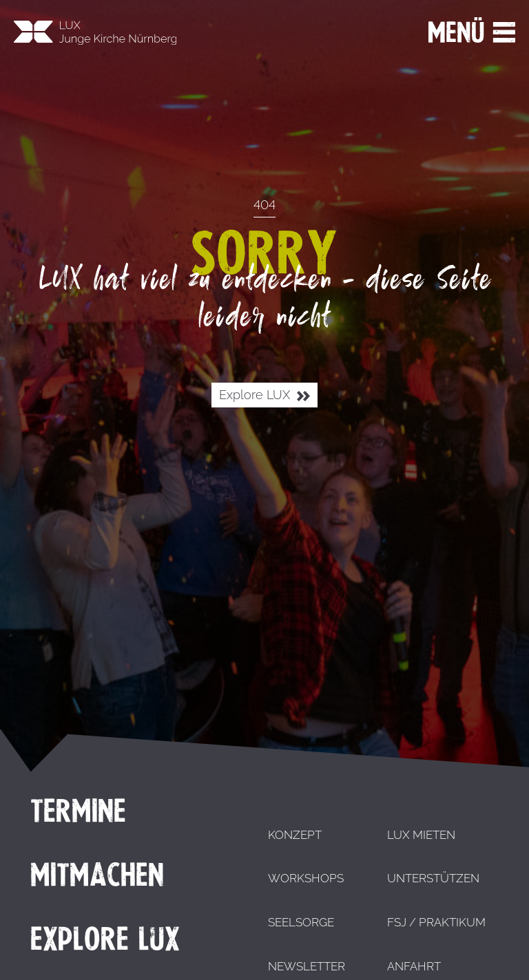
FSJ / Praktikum (436, 922)
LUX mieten (421, 835)
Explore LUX (264, 395)
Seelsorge (301, 922)
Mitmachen (97, 875)
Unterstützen (433, 878)
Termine (78, 811)
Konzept (295, 835)
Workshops (306, 878)
